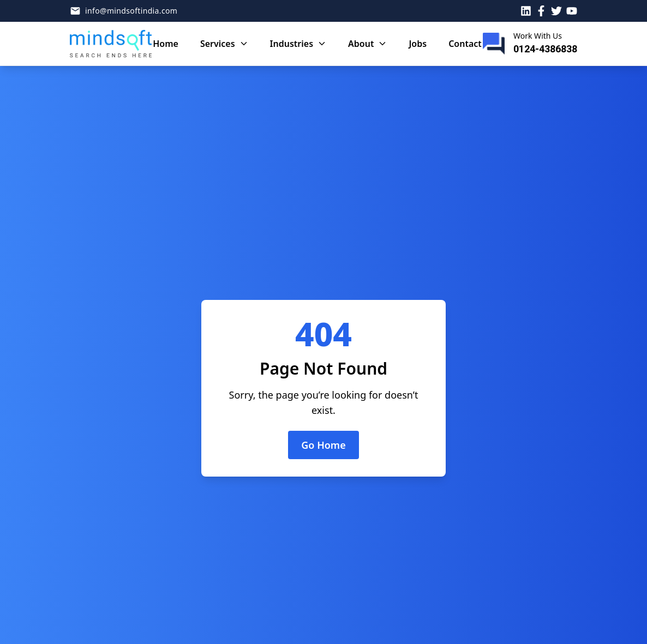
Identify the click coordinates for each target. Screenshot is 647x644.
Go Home (323, 445)
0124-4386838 (545, 49)
